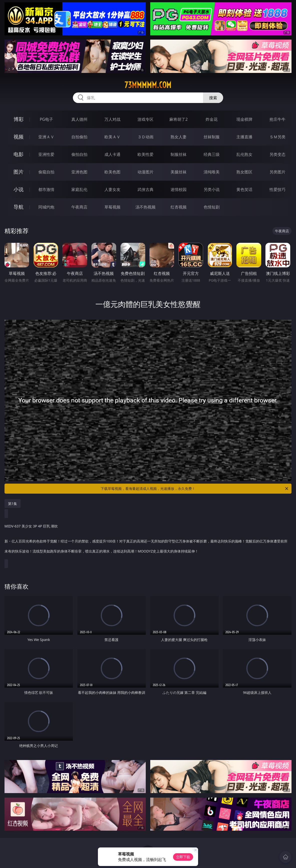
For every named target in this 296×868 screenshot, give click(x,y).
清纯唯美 (212, 172)
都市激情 (46, 189)
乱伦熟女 (244, 154)
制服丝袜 (179, 154)
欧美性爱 (145, 154)
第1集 (13, 504)
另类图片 (277, 172)
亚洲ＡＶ (46, 137)
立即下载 (183, 857)
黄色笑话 (244, 189)
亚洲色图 (79, 172)
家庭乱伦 (79, 189)
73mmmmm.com (148, 85)
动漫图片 (145, 172)
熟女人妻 (179, 137)
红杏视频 (179, 207)
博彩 (19, 119)
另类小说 (212, 189)
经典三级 (212, 154)
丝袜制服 (212, 137)
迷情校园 (179, 189)
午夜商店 (79, 207)
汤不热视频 (145, 207)
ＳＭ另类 (277, 137)
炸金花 (212, 119)
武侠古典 (145, 189)
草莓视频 (112, 207)
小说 (19, 189)
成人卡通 (112, 154)
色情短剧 (212, 207)
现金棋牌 (244, 119)
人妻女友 (112, 189)
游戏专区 (145, 119)
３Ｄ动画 (145, 137)
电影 (19, 154)
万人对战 (112, 119)
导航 (19, 207)
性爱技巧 (277, 189)
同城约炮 (46, 207)
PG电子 (46, 119)
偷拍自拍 (79, 154)
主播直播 (244, 137)
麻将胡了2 (178, 119)
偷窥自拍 (46, 172)
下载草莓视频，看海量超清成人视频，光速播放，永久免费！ (195, 489)
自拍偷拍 (79, 137)
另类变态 (277, 154)
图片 (19, 172)
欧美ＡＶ (112, 137)
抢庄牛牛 (277, 119)
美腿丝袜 (179, 172)
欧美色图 (112, 172)
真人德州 (79, 119)
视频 (19, 137)
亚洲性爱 (46, 154)
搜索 (213, 98)
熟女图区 (244, 172)
